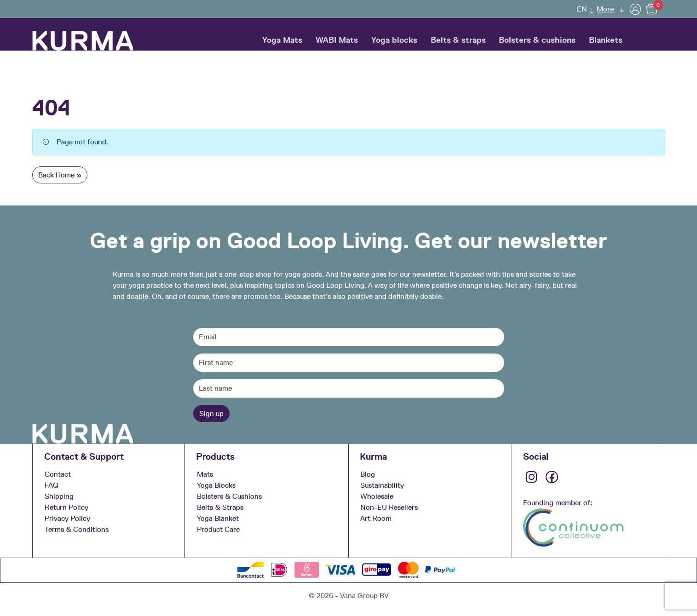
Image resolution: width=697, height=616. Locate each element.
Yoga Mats (282, 40)
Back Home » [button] (60, 175)
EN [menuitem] (582, 9)
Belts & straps (458, 40)
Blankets (606, 40)
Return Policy (66, 507)
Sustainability (382, 485)
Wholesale (377, 496)
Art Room (376, 518)
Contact (58, 474)
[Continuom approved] (573, 527)
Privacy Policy (67, 518)
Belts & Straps (220, 507)
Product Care (218, 529)
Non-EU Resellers (389, 507)
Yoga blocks (394, 40)
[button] (653, 40)
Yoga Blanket (218, 518)
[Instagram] (532, 481)
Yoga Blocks (216, 485)
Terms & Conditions (77, 529)
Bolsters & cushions (537, 40)
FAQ (52, 485)
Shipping (59, 496)
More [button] (606, 9)
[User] (635, 9)
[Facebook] (553, 481)
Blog (368, 474)
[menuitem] (583, 9)
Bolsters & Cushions (229, 496)
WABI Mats (337, 40)
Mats (205, 474)
